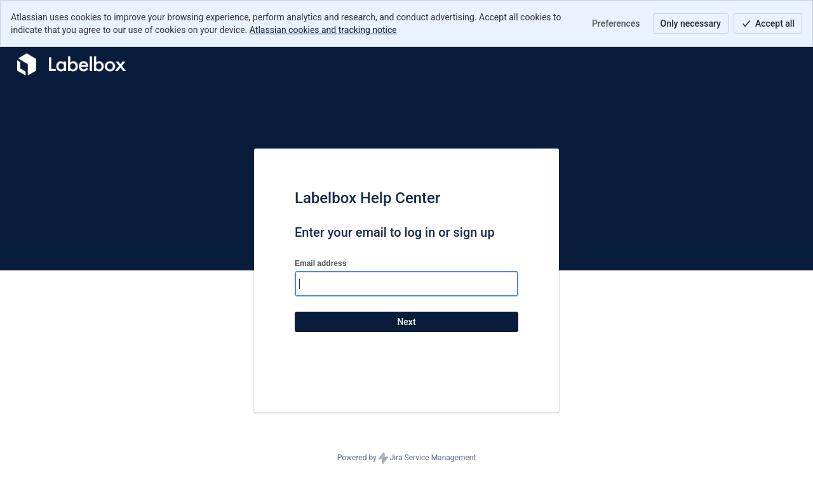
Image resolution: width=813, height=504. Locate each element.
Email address (320, 263)
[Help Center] (70, 65)
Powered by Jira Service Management (407, 458)
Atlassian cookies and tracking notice (323, 30)
